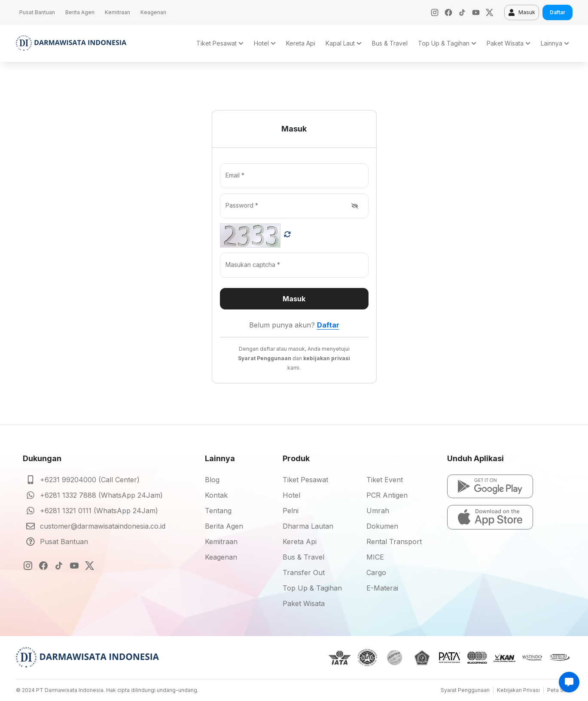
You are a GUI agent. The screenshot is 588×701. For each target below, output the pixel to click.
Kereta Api (300, 542)
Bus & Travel (303, 557)
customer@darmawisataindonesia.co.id (103, 526)
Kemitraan (221, 542)
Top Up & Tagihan (312, 588)
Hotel (291, 495)
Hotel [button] (265, 43)
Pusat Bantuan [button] (37, 12)
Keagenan (221, 557)
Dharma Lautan (308, 526)
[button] (490, 486)
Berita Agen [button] (80, 12)
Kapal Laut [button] (344, 43)
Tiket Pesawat (305, 480)
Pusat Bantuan (64, 542)
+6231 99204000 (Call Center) (90, 480)
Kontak (216, 495)
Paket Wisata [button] (509, 43)
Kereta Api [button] (301, 43)
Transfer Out (304, 572)
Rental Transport (394, 542)
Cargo (376, 572)
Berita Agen (224, 526)
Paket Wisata (304, 603)
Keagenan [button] (153, 12)
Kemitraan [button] (117, 12)
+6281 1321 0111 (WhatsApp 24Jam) (99, 511)
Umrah (378, 511)
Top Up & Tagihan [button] (447, 43)
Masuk (522, 12)
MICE (375, 557)
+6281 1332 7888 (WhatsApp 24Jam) (101, 495)
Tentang (218, 511)
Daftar (558, 12)
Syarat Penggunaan (465, 690)
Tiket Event (385, 480)
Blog (212, 480)
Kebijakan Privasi (518, 690)
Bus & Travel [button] (390, 43)
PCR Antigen (387, 495)
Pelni (291, 511)
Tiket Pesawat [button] (220, 43)
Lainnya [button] (555, 43)
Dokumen (382, 526)
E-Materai (382, 588)
